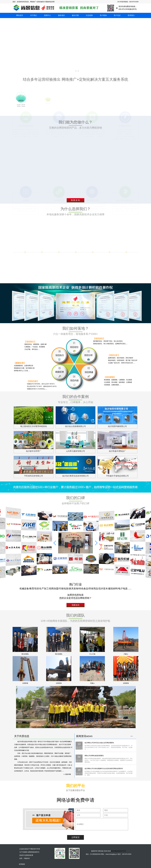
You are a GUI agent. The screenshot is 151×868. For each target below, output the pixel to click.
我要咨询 (75, 200)
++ (132, 736)
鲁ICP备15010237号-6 (118, 851)
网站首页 (20, 15)
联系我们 (131, 15)
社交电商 (89, 15)
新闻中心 (48, 15)
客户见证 (117, 15)
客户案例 (103, 15)
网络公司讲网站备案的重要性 (94, 756)
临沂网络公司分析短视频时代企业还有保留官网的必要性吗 (104, 769)
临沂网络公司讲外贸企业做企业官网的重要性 (99, 743)
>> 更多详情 (67, 774)
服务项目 (61, 15)
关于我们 (34, 15)
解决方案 (75, 15)
